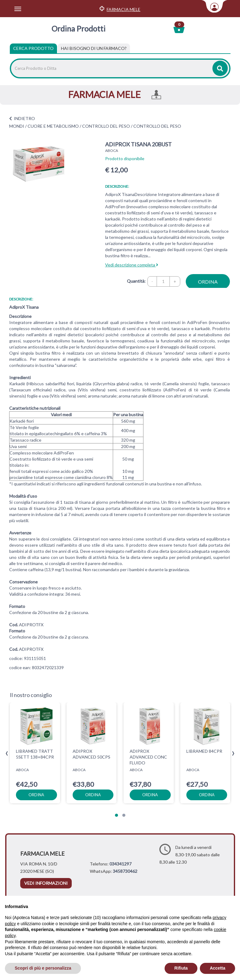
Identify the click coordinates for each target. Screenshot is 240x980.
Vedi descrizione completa (132, 265)
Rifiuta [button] (181, 968)
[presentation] (7, 754)
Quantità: (136, 281)
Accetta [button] (217, 968)
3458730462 (125, 871)
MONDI (17, 126)
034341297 (120, 864)
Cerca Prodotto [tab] (33, 48)
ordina (208, 282)
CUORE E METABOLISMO (53, 126)
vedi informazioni (46, 883)
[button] (116, 815)
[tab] (94, 48)
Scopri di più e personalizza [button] (43, 968)
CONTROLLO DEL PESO (106, 126)
